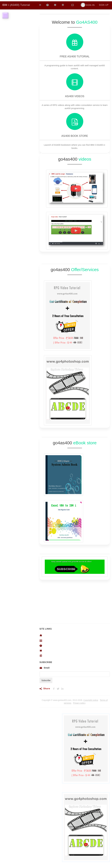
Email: (47, 668)
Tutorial (16, 5)
